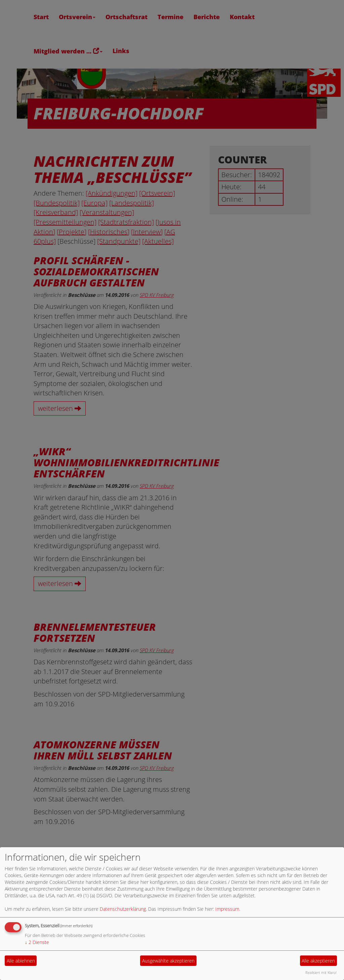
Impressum (227, 909)
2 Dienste (37, 942)
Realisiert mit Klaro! (321, 972)
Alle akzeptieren (318, 961)
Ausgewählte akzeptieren (168, 961)
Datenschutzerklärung (123, 909)
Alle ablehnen (21, 961)
